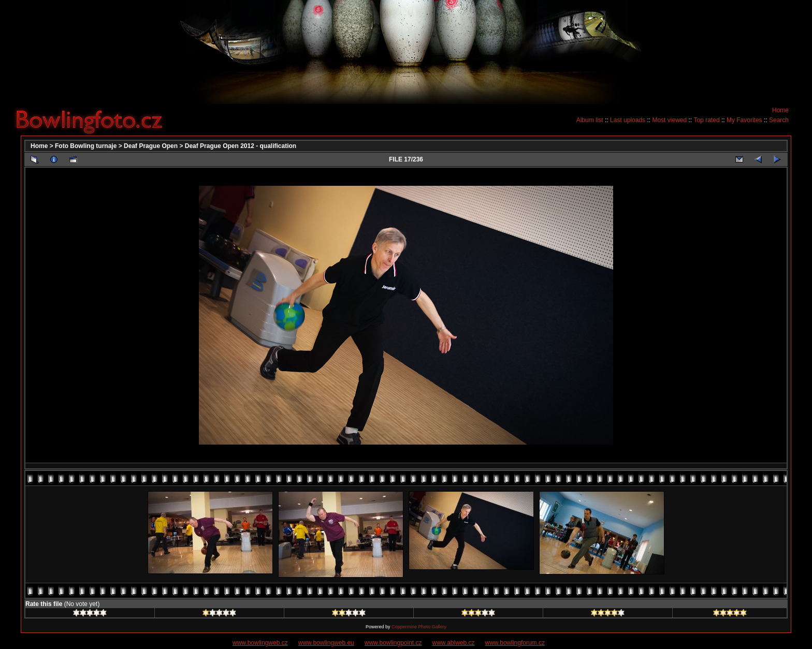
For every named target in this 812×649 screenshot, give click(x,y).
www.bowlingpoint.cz (393, 643)
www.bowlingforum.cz (515, 643)
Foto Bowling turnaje (86, 146)
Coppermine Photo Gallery (419, 627)
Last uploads (628, 120)
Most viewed (669, 120)
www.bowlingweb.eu (326, 643)
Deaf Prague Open (151, 146)
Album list (590, 120)
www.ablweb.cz (454, 643)
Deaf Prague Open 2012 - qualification (241, 146)
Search (779, 120)
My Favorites (744, 120)
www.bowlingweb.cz (260, 643)
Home (780, 110)
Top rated (707, 120)
